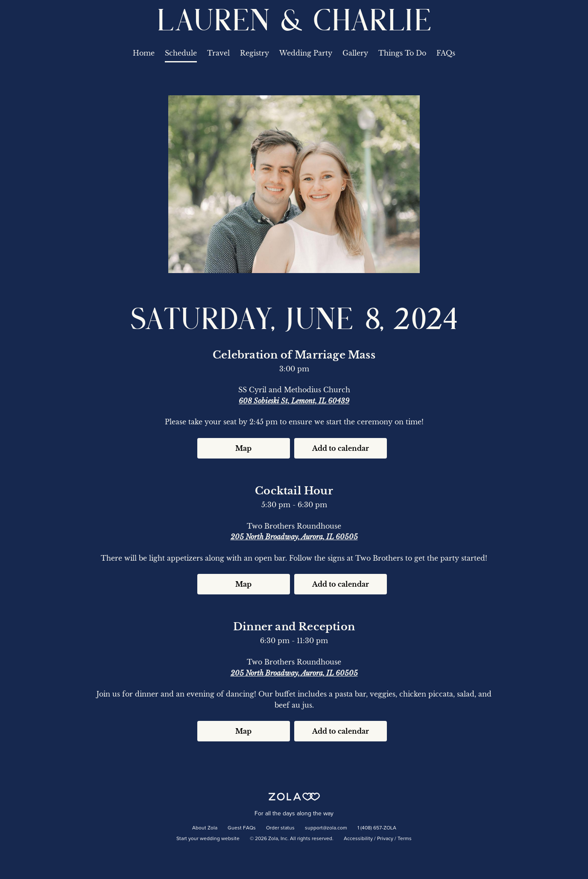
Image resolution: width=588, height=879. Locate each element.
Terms (405, 839)
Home (144, 53)
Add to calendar (341, 448)
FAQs (446, 53)
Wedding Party (306, 53)
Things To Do (402, 53)
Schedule (181, 53)
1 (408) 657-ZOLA (377, 828)
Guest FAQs (242, 828)
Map (243, 448)
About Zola (205, 828)
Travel (218, 53)
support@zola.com (326, 828)
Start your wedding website (208, 839)
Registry (255, 53)
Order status (280, 828)
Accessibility (358, 839)
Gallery (355, 53)
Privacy (385, 839)
